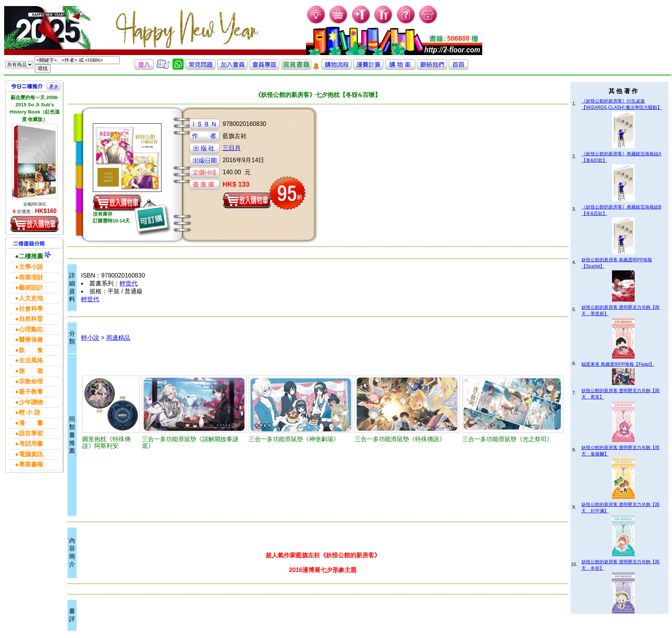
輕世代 (129, 283)
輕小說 (90, 338)
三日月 (232, 148)
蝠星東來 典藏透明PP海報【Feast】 (618, 364)
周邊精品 (118, 338)
